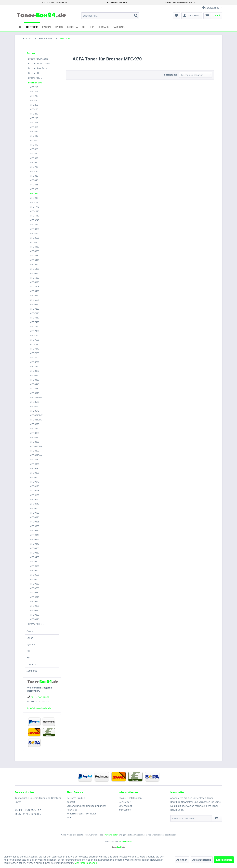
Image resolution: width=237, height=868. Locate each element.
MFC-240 (34, 100)
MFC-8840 (34, 429)
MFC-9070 (34, 482)
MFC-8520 (34, 402)
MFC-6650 (34, 300)
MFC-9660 (34, 579)
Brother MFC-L (36, 624)
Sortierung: (171, 75)
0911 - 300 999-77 (28, 810)
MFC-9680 (34, 584)
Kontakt (71, 802)
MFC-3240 (34, 220)
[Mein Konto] (192, 16)
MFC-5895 (34, 287)
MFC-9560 (34, 570)
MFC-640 (34, 154)
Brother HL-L (35, 78)
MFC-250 (34, 105)
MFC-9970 (34, 619)
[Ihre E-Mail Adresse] (191, 818)
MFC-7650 (34, 340)
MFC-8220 (34, 362)
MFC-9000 (34, 464)
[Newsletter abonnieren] (217, 818)
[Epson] (59, 27)
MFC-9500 (34, 562)
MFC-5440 (34, 260)
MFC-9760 (34, 593)
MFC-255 (34, 109)
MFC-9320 (34, 517)
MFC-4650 (34, 256)
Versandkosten (111, 835)
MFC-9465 (34, 557)
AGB (69, 817)
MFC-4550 (34, 251)
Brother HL (34, 73)
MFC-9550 (34, 566)
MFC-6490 (34, 291)
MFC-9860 (34, 606)
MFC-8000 (34, 358)
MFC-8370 (34, 371)
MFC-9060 (34, 477)
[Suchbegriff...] (110, 16)
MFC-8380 (34, 375)
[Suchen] (136, 16)
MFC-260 (34, 114)
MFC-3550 (34, 233)
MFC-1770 (34, 207)
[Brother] (32, 27)
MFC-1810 (34, 211)
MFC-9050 (34, 473)
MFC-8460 (34, 389)
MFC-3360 (34, 229)
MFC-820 (34, 176)
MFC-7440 (34, 327)
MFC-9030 (34, 468)
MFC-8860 (34, 433)
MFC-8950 (34, 460)
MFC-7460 (34, 331)
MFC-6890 (34, 304)
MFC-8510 (34, 393)
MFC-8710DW (36, 415)
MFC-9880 (34, 615)
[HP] (92, 27)
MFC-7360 (34, 318)
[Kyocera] (72, 27)
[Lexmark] (103, 27)
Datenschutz (125, 806)
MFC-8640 (34, 406)
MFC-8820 (34, 424)
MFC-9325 (34, 522)
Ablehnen (182, 860)
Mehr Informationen (86, 863)
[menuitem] (110, 16)
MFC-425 (34, 131)
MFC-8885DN (36, 446)
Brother (31, 53)
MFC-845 (34, 180)
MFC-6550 (34, 296)
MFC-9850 (34, 602)
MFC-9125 (34, 491)
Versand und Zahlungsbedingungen (87, 806)
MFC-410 (34, 127)
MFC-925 (34, 189)
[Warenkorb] (213, 16)
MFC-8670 (34, 411)
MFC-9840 (34, 597)
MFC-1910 (34, 216)
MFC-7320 (34, 313)
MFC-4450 (34, 247)
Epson (30, 638)
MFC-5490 (34, 269)
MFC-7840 (34, 349)
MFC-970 (34, 194)
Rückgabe (72, 810)
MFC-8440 (34, 384)
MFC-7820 (34, 344)
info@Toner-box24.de (39, 708)
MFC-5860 (34, 278)
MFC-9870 (34, 610)
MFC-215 (34, 92)
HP (28, 658)
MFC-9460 (34, 553)
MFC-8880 (34, 442)
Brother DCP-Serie (38, 59)
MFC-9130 (34, 495)
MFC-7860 (34, 353)
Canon (30, 631)
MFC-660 (34, 158)
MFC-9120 (34, 486)
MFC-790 (34, 167)
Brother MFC (35, 83)
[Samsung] (119, 27)
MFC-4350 (34, 242)
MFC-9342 (34, 539)
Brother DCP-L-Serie (39, 63)
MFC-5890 (34, 282)
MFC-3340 (34, 225)
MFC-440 (34, 136)
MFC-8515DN (36, 398)
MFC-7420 (34, 322)
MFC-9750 (34, 588)
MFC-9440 (34, 544)
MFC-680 (34, 163)
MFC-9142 (34, 504)
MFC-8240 (34, 366)
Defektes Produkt (76, 798)
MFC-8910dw (36, 455)
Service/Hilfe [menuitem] (211, 8)
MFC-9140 (34, 500)
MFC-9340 (34, 535)
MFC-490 (34, 145)
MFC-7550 (34, 335)
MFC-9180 (34, 513)
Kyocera (31, 644)
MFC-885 (34, 185)
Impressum (125, 810)
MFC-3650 (34, 238)
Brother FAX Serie (38, 68)
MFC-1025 (34, 202)
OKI (28, 651)
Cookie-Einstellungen (130, 798)
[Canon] (46, 27)
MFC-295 (34, 123)
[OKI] (84, 27)
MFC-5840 (34, 273)
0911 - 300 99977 (40, 697)
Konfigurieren (224, 860)
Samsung (32, 671)
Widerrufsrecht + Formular (81, 814)
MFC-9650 (34, 575)
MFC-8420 (34, 380)
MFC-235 (34, 96)
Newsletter (125, 802)
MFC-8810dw (36, 420)
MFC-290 (34, 118)
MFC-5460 (34, 265)
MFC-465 (34, 140)
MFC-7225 (34, 309)
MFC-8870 (34, 437)
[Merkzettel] (176, 16)
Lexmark (31, 664)
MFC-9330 (34, 526)
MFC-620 (34, 149)
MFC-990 (34, 198)
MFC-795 (34, 171)
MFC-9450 (34, 548)
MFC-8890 (34, 451)
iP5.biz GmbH (125, 842)
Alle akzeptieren (202, 860)
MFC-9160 (34, 508)
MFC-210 (34, 87)
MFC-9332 (34, 531)
